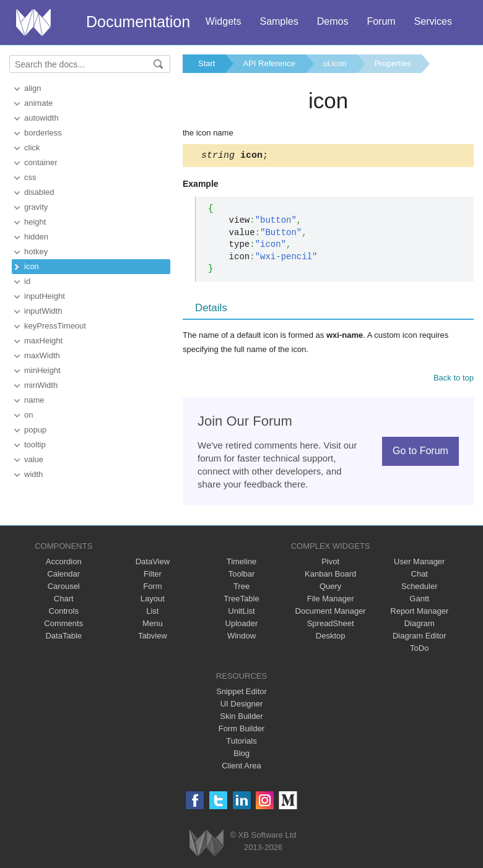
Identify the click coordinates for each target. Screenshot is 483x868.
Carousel (64, 588)
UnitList (241, 613)
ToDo (419, 650)
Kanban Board (330, 576)
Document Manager (331, 613)
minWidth (41, 385)
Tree (241, 588)
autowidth (41, 118)
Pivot (330, 563)
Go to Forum (420, 453)
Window (241, 638)
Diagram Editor (420, 638)
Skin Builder (241, 718)
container (41, 162)
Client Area (241, 767)
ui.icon (335, 63)
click (32, 148)
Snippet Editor (241, 693)
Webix (207, 845)
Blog (241, 755)
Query (330, 588)
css (30, 177)
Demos (333, 21)
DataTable (63, 638)
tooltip (35, 445)
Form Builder (241, 730)
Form (152, 588)
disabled (39, 192)
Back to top (454, 380)
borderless (43, 133)
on (28, 415)
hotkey (36, 251)
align (33, 88)
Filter (153, 576)
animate (38, 103)
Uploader (242, 625)
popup (35, 430)
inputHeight (45, 296)
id (27, 281)
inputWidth (43, 311)
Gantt (419, 600)
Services (433, 21)
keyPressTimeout (55, 326)
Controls (64, 613)
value (34, 459)
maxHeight (43, 341)
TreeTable (241, 600)
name (34, 400)
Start (207, 63)
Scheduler (420, 588)
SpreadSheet (331, 625)
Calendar (63, 576)
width (33, 474)
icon (32, 266)
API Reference (269, 63)
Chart (64, 600)
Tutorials (241, 743)
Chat (420, 576)
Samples (279, 21)
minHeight (42, 370)
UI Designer (242, 706)
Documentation (138, 22)
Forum (381, 21)
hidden (36, 237)
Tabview (153, 638)
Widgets (224, 21)
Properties (393, 63)
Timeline (242, 563)
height (35, 222)
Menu (153, 625)
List (152, 613)
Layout (153, 600)
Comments (63, 625)
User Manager (419, 563)
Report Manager (419, 613)
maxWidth (42, 355)
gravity (36, 207)
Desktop (331, 638)
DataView (153, 563)
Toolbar (242, 576)
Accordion (64, 563)
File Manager (331, 600)
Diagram (420, 625)
